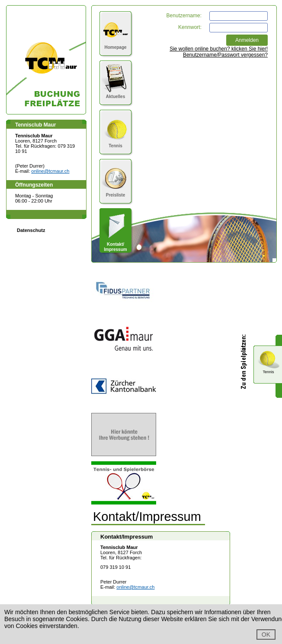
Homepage (116, 45)
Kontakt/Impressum (116, 244)
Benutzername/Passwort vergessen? (225, 55)
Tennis (116, 143)
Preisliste (116, 192)
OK (266, 634)
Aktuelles (116, 94)
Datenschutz (31, 230)
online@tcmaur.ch (50, 171)
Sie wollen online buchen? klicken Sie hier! (219, 49)
